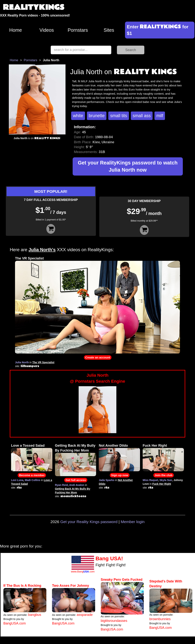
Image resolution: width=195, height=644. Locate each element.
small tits (119, 116)
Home (15, 30)
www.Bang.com (83, 572)
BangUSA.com (15, 623)
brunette (97, 116)
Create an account (98, 357)
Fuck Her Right (155, 446)
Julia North (22, 362)
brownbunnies (160, 619)
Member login (133, 522)
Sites (109, 30)
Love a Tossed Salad (28, 446)
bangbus (35, 615)
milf (160, 116)
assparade (85, 615)
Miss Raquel (150, 480)
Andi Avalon (77, 485)
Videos (47, 30)
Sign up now (120, 475)
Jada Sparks (107, 480)
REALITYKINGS (34, 7)
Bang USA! (109, 558)
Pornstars (78, 30)
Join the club (164, 475)
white (78, 116)
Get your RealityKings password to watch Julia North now (128, 166)
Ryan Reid (61, 485)
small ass (142, 116)
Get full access (76, 480)
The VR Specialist (29, 258)
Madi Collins (32, 480)
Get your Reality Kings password (89, 522)
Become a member (32, 475)
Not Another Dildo (113, 446)
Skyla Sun (166, 480)
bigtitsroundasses (114, 621)
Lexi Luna (17, 480)
